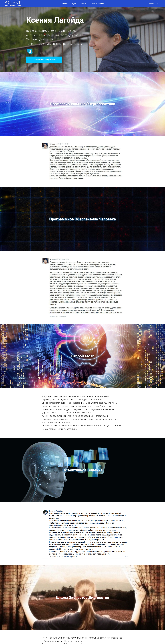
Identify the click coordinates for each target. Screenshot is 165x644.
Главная (66, 4)
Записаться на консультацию (44, 60)
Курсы (75, 4)
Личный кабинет (97, 4)
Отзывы (84, 4)
